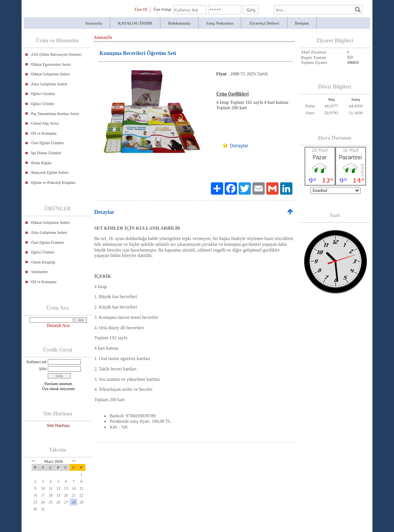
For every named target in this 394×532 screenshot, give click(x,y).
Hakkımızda (179, 23)
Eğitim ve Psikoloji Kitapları (53, 183)
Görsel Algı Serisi (45, 123)
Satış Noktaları (220, 23)
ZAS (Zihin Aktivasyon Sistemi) (56, 54)
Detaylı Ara (58, 325)
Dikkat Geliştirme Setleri (51, 74)
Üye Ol (141, 9)
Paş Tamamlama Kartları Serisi (55, 114)
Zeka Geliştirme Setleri (49, 84)
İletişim (302, 23)
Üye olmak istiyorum (58, 389)
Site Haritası (58, 425)
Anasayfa (93, 23)
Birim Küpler (42, 163)
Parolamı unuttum (58, 384)
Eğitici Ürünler (43, 104)
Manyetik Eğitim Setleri (50, 173)
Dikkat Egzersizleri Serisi (51, 64)
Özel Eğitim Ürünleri (48, 143)
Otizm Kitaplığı (43, 262)
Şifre (43, 369)
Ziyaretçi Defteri (264, 23)
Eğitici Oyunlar (43, 94)
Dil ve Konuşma (44, 133)
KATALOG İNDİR (135, 23)
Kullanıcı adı (37, 362)
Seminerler (40, 272)
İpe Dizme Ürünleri (46, 153)
